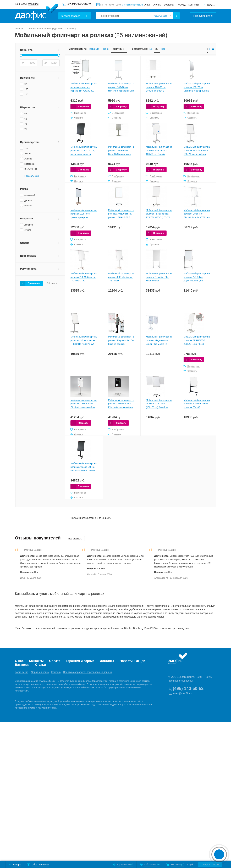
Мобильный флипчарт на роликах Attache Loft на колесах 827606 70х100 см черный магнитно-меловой (84, 471)
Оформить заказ (210, 865)
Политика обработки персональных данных (87, 672)
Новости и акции (132, 661)
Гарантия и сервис (80, 661)
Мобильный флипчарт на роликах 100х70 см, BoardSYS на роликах (121, 150)
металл (28, 205)
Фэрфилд (33, 4)
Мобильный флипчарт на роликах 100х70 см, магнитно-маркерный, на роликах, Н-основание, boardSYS (121, 91)
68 (26, 119)
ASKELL (29, 154)
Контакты (194, 5)
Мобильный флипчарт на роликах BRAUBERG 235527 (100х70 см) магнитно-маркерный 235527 (197, 344)
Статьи (40, 665)
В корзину (83, 106)
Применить (34, 283)
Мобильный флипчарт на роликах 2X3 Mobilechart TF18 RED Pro (84, 277)
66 (26, 114)
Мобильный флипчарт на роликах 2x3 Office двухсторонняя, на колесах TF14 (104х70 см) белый (197, 281)
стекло (28, 230)
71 (26, 129)
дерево (28, 200)
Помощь (181, 5)
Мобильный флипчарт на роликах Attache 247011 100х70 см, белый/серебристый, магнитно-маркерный (159, 154)
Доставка (169, 5)
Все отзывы (75, 539)
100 (26, 89)
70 (26, 124)
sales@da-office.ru (134, 5)
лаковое (29, 225)
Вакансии (22, 665)
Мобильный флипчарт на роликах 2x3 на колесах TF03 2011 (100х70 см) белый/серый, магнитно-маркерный (84, 344)
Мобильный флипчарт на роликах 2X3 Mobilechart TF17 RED (121, 277)
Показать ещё (32, 176)
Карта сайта (22, 672)
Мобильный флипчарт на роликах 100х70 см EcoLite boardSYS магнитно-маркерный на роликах (159, 91)
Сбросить (52, 283)
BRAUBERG (31, 169)
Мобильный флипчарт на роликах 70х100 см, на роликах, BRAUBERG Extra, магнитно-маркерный (121, 217)
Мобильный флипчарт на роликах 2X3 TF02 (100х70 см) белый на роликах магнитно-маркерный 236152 (159, 407)
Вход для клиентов (212, 5)
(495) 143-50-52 (188, 688)
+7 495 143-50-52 (79, 4)
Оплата (157, 5)
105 (26, 94)
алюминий (30, 195)
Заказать (83, 423)
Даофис (37, 12)
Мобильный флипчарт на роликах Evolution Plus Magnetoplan (159, 277)
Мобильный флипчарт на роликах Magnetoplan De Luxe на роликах (121, 340)
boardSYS (29, 164)
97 (26, 84)
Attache (28, 159)
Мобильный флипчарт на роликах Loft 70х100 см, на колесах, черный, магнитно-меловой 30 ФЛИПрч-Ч (84, 154)
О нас (147, 5)
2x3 (26, 148)
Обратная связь (40, 672)
